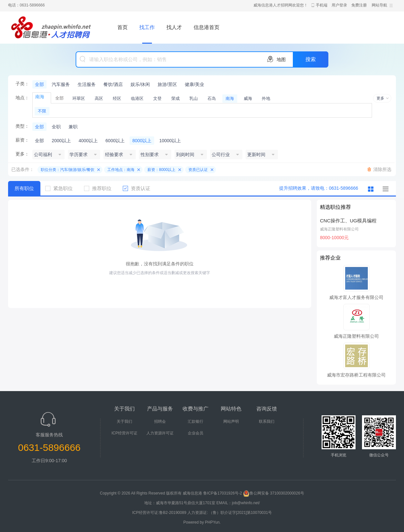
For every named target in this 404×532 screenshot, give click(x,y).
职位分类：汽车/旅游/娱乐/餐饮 (68, 170)
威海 (248, 98)
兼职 (73, 127)
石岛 (212, 98)
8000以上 (142, 141)
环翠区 (79, 98)
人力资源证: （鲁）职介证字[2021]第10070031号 (230, 513)
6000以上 (115, 141)
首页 (122, 27)
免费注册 (359, 5)
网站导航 (379, 5)
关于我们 (124, 421)
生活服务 (87, 84)
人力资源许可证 (160, 433)
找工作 (147, 27)
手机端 (322, 5)
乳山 (194, 98)
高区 (99, 98)
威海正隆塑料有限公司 (339, 229)
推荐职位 (100, 188)
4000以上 (88, 141)
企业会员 (196, 433)
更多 (380, 98)
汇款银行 (196, 421)
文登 (157, 98)
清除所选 (382, 169)
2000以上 (61, 141)
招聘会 (160, 421)
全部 (39, 84)
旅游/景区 (167, 84)
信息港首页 (207, 27)
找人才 (174, 27)
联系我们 (267, 421)
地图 (281, 59)
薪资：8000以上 (161, 170)
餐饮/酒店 (113, 84)
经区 (117, 98)
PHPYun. (213, 522)
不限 (42, 111)
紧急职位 (61, 188)
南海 (230, 98)
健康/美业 (195, 84)
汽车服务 (61, 84)
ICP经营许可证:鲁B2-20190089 (160, 513)
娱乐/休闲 (140, 84)
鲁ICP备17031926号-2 (223, 493)
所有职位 (24, 188)
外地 (266, 98)
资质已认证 (198, 170)
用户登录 (339, 5)
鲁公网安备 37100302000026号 (274, 493)
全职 (56, 127)
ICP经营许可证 (124, 433)
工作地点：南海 (121, 170)
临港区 (137, 98)
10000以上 (170, 141)
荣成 (175, 98)
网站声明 (231, 421)
